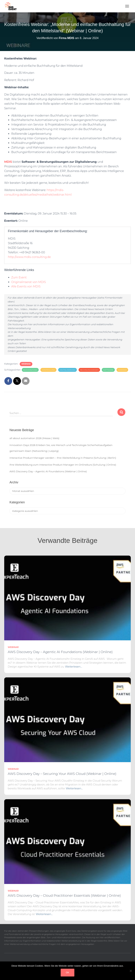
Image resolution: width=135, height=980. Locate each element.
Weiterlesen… (74, 667)
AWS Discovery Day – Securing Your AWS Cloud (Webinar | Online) (62, 774)
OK (68, 972)
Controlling (48, 370)
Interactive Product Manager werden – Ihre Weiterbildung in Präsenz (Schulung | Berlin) (63, 458)
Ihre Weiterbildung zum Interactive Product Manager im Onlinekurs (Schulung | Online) (63, 465)
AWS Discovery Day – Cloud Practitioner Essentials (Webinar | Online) (64, 896)
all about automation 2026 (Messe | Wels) (34, 438)
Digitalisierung (67, 370)
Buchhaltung (30, 370)
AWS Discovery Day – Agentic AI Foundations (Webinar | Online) (48, 471)
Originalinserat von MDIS (29, 282)
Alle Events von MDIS (26, 286)
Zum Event (19, 277)
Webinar (26, 364)
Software (108, 370)
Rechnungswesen (89, 370)
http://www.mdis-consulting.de (29, 257)
